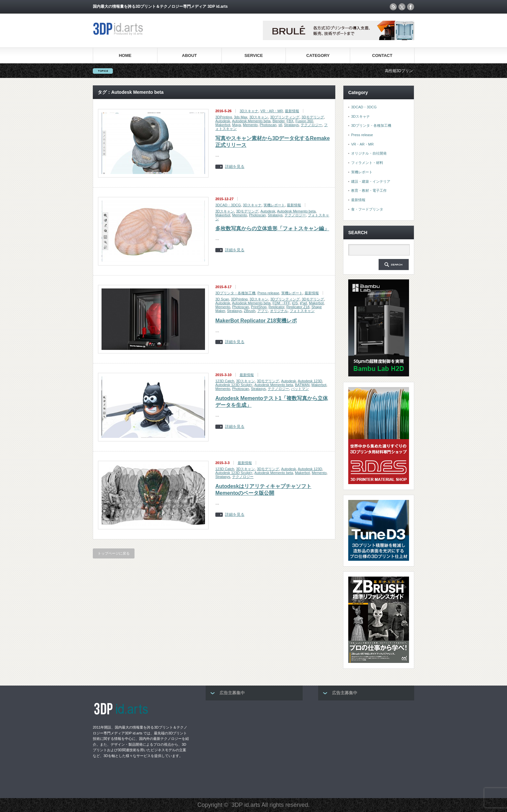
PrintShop (259, 307)
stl (280, 125)
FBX (290, 121)
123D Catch (225, 381)
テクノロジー (311, 125)
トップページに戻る (114, 553)
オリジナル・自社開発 (369, 153)
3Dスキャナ (249, 111)
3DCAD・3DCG (228, 205)
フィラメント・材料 (367, 163)
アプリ (263, 311)
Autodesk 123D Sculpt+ (234, 385)
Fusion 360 (304, 121)
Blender (279, 121)
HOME (125, 55)
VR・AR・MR (272, 111)
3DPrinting (224, 117)
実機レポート (274, 205)
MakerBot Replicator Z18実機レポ (256, 321)
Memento (250, 125)
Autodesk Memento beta (251, 121)
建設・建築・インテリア (371, 181)
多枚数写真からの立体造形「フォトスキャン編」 (272, 228)
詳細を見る (235, 167)
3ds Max (241, 117)
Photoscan (268, 125)
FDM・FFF (281, 303)
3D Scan (222, 299)
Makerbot (223, 125)
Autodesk (223, 121)
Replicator (277, 307)
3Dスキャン (259, 117)
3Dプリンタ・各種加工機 (235, 293)
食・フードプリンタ (367, 209)
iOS (295, 303)
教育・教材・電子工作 (369, 190)
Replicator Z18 (298, 307)
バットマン (300, 389)
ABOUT (189, 55)
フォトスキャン (302, 311)
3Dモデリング (313, 117)
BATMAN (302, 385)
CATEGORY (318, 55)
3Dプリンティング (285, 117)
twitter (402, 7)
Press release (268, 293)
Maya (237, 125)
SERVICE (254, 55)
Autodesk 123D (310, 381)
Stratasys (291, 125)
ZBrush (249, 311)
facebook (411, 7)
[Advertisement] (254, 747)
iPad (303, 303)
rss (393, 7)
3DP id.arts (246, 805)
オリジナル (279, 311)
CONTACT (382, 55)
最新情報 (292, 111)
